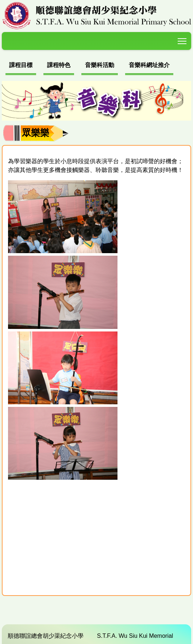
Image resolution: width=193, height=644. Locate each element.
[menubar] (89, 66)
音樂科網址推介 (149, 65)
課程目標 (21, 65)
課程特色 (59, 65)
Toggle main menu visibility (183, 40)
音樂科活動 (100, 65)
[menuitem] (21, 66)
